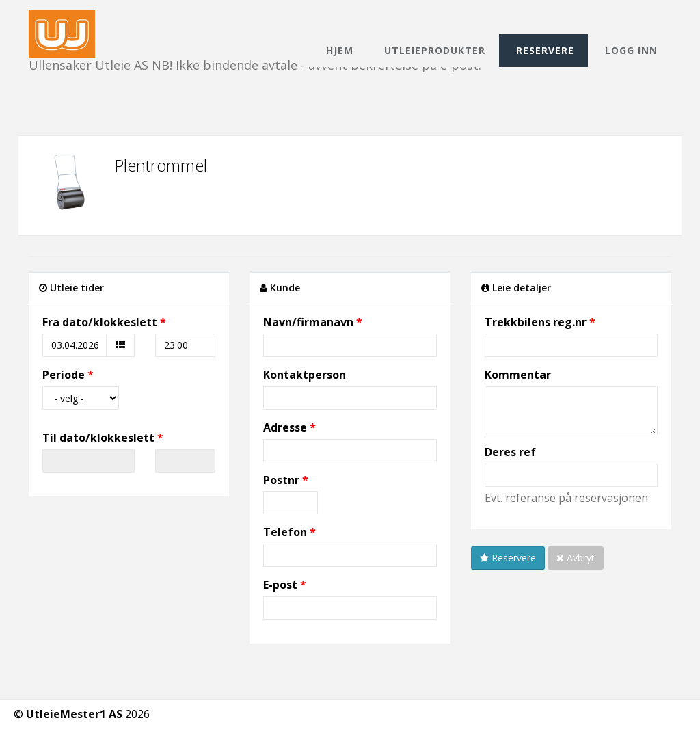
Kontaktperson (305, 375)
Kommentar (518, 375)
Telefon (285, 532)
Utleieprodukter (435, 50)
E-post (280, 585)
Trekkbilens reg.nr (536, 322)
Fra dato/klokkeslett (100, 322)
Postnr (283, 480)
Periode (64, 375)
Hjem (340, 50)
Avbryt (576, 558)
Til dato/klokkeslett (98, 438)
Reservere (545, 50)
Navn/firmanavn (308, 322)
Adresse (285, 427)
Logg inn (631, 50)
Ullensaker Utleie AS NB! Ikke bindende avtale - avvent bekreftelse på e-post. (255, 22)
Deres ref (510, 452)
